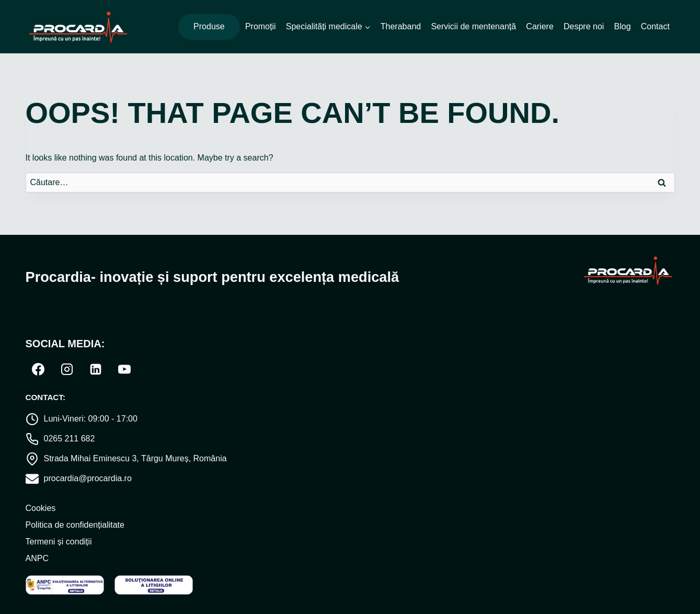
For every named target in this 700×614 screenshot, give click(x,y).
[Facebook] (38, 369)
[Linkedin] (96, 369)
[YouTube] (124, 369)
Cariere (540, 26)
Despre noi (584, 26)
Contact (655, 26)
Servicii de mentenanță (473, 26)
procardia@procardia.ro (88, 478)
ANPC (37, 558)
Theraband (401, 26)
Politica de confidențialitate (75, 525)
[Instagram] (67, 369)
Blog (623, 26)
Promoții (261, 26)
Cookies (41, 508)
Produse (209, 26)
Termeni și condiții (59, 542)
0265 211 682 (70, 439)
